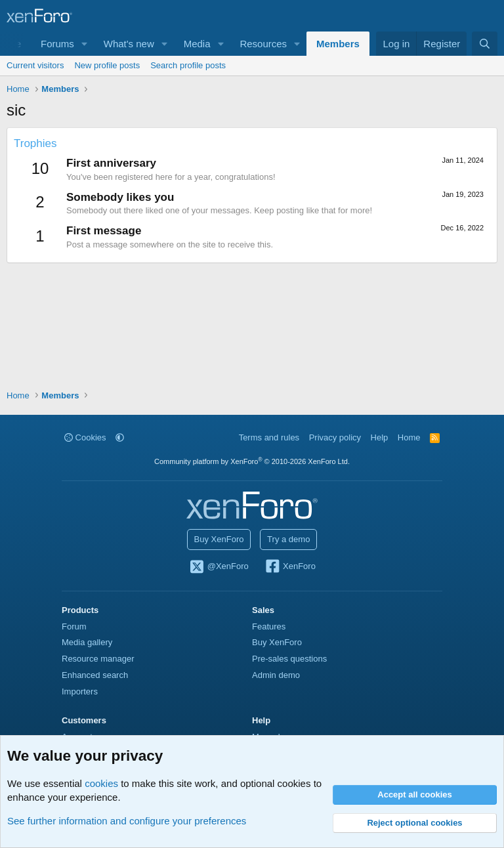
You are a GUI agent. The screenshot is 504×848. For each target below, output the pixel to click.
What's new (129, 44)
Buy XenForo (219, 539)
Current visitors (35, 65)
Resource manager (98, 659)
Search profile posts (188, 65)
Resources (263, 44)
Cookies (85, 437)
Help (380, 437)
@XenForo (219, 567)
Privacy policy (335, 437)
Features (269, 626)
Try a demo (288, 539)
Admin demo (276, 675)
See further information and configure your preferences (127, 821)
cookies (101, 783)
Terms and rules (269, 437)
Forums (57, 44)
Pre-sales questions (289, 659)
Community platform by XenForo (252, 461)
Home (409, 437)
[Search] (485, 44)
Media (197, 44)
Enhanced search (95, 675)
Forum (74, 626)
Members (338, 44)
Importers (80, 691)
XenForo (290, 567)
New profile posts (107, 65)
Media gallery (87, 642)
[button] (85, 44)
